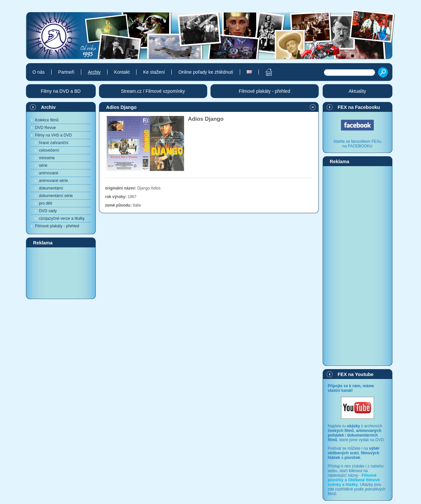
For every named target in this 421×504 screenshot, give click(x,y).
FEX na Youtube (356, 374)
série (43, 165)
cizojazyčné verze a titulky (62, 218)
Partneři (66, 72)
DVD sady (48, 211)
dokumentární (51, 188)
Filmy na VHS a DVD (54, 135)
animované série (54, 181)
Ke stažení (154, 72)
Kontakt (122, 72)
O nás (39, 72)
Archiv (49, 107)
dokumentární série (56, 196)
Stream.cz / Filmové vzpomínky (153, 91)
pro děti (46, 203)
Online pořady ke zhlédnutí (206, 72)
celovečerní (49, 150)
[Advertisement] (61, 273)
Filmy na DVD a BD (61, 91)
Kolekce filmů (47, 120)
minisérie (47, 158)
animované (49, 173)
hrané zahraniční (54, 143)
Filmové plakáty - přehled (57, 226)
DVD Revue (46, 128)
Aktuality (357, 91)
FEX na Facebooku (359, 107)
